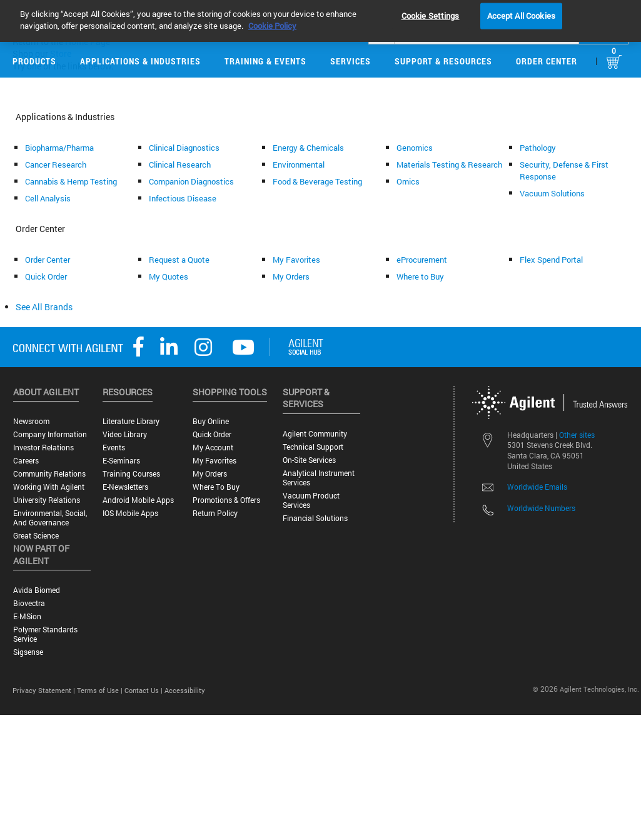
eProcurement (422, 260)
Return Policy (215, 513)
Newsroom (31, 421)
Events (114, 448)
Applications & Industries (140, 61)
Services (351, 61)
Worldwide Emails (537, 487)
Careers (26, 461)
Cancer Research (56, 164)
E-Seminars (121, 461)
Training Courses (131, 474)
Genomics (415, 148)
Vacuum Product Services (311, 500)
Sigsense (28, 652)
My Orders (291, 276)
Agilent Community (315, 434)
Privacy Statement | (45, 690)
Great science (36, 536)
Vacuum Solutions (552, 193)
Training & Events (265, 61)
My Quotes (169, 276)
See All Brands (44, 307)
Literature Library (131, 421)
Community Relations (49, 474)
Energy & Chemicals (308, 148)
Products (34, 61)
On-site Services (309, 460)
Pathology (538, 148)
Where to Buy (420, 276)
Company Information (50, 434)
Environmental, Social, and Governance (50, 518)
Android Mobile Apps (138, 500)
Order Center (547, 61)
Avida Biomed (37, 590)
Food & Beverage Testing (317, 181)
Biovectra (29, 603)
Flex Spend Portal (551, 260)
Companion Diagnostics (191, 181)
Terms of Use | (101, 690)
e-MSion (27, 616)
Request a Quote (179, 260)
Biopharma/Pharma (59, 148)
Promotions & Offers (226, 500)
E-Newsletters (125, 487)
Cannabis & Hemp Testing (71, 181)
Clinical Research (180, 164)
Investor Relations (43, 448)
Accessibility (185, 690)
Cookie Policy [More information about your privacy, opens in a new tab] (272, 18)
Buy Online (211, 421)
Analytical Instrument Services (319, 478)
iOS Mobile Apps (130, 513)
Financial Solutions (315, 518)
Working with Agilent (49, 487)
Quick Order (46, 276)
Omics (408, 181)
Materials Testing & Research (449, 164)
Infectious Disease (183, 198)
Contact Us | (144, 690)
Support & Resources (443, 61)
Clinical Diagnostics (184, 148)
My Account (213, 448)
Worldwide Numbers (541, 508)
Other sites (577, 435)
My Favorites (296, 260)
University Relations (47, 500)
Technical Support (313, 447)
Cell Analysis (48, 198)
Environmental (299, 164)
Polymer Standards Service (45, 634)
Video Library (125, 434)
